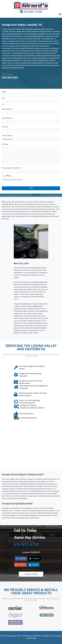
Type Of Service (7, 136)
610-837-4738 (33, 12)
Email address (7, 109)
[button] (60, 14)
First (3, 98)
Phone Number (8, 118)
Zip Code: (5, 127)
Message (5, 144)
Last (3, 105)
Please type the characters (12, 168)
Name (4, 92)
